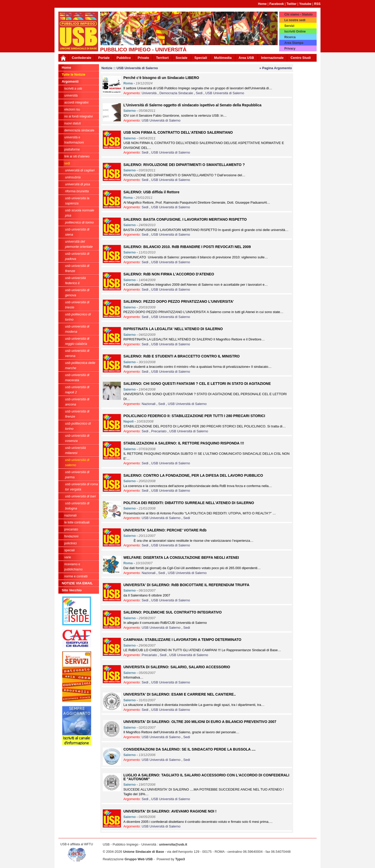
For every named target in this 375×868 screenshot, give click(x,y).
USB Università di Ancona (77, 402)
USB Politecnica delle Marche (80, 365)
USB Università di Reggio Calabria (77, 341)
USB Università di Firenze (77, 268)
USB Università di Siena (77, 232)
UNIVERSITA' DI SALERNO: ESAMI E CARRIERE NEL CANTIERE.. (180, 694)
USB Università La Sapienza (77, 201)
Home (262, 4)
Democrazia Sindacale (79, 130)
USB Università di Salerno (77, 462)
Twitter (292, 4)
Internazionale (272, 58)
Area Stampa (294, 43)
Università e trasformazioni (74, 140)
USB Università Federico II (75, 280)
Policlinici (71, 543)
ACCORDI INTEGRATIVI (76, 102)
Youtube (305, 4)
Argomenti (70, 81)
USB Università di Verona (77, 353)
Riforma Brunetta (77, 191)
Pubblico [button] (124, 58)
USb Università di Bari (80, 496)
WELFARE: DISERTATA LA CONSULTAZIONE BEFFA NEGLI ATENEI (181, 558)
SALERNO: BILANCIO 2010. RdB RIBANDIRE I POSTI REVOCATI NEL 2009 (187, 247)
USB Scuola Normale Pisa (80, 213)
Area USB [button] (246, 58)
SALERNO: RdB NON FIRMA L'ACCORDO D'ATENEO (169, 274)
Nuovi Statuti (73, 123)
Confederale (81, 58)
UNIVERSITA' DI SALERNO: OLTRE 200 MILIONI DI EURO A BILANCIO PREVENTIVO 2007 (200, 722)
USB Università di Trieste (77, 305)
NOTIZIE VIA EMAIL (77, 583)
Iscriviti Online (295, 31)
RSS (317, 4)
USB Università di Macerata (77, 377)
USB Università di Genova (77, 293)
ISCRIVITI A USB (73, 89)
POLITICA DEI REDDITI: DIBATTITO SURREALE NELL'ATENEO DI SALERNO (189, 503)
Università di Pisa (78, 184)
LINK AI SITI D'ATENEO (77, 156)
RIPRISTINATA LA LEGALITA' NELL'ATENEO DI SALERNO (173, 329)
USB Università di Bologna (77, 506)
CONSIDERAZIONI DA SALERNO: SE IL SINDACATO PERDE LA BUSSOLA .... (190, 749)
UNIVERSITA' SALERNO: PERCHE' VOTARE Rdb (165, 530)
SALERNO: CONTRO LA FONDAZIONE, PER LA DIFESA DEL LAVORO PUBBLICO (193, 475)
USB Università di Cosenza (77, 438)
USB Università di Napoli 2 (77, 390)
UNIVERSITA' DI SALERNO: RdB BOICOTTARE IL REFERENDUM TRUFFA (186, 585)
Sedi (67, 163)
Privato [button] (143, 58)
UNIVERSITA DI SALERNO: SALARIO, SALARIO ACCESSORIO (177, 667)
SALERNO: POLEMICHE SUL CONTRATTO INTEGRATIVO (173, 612)
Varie (68, 557)
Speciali (69, 550)
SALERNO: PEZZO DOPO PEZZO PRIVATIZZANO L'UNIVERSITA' (179, 301)
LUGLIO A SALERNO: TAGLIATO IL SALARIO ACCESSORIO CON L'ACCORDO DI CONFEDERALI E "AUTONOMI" (206, 777)
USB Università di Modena (77, 329)
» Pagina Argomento (276, 68)
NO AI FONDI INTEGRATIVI (79, 116)
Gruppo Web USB (139, 859)
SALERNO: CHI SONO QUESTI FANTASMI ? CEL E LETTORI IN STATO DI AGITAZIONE (197, 384)
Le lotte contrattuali (77, 522)
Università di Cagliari (80, 170)
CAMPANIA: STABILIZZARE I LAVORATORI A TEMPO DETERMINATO (182, 640)
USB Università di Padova (77, 256)
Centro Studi (301, 58)
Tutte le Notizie (73, 74)
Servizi (289, 26)
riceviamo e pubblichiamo (73, 567)
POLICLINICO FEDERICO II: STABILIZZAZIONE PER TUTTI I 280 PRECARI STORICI (194, 416)
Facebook (277, 4)
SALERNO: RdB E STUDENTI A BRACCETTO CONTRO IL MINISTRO (182, 356)
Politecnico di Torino (79, 222)
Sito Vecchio (72, 590)
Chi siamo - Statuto (298, 14)
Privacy (290, 49)
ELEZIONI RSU (72, 109)
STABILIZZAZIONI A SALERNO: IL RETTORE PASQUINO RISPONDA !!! (184, 443)
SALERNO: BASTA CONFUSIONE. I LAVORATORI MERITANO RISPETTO (185, 219)
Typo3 (180, 859)
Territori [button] (162, 58)
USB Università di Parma (77, 475)
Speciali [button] (201, 58)
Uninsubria (73, 177)
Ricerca (290, 37)
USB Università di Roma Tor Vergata (81, 487)
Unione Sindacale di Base (144, 852)
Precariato (71, 529)
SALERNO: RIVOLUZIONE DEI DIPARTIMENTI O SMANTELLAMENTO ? (184, 165)
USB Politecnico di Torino (78, 317)
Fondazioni (71, 536)
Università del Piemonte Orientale (79, 244)
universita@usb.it (173, 844)
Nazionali (70, 515)
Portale (104, 58)
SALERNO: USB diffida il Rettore (151, 192)
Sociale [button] (182, 58)
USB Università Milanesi (75, 450)
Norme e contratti (76, 576)
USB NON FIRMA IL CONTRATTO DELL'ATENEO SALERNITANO (178, 132)
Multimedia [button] (223, 58)
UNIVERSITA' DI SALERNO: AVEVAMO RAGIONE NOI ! (170, 811)
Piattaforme (72, 149)
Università (71, 95)
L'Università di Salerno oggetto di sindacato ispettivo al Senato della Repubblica (193, 105)
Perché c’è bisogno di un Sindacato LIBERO (161, 78)
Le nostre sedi (295, 20)
